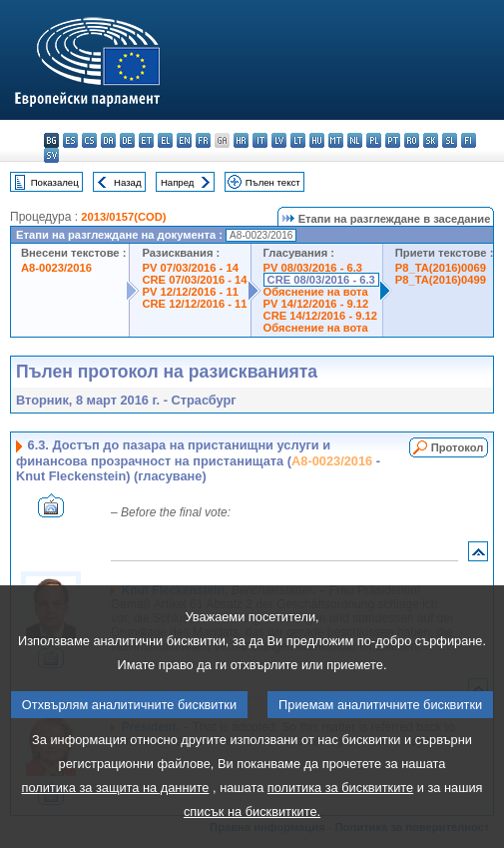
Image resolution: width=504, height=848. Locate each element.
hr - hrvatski (241, 140)
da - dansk (108, 140)
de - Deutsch (127, 140)
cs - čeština (89, 140)
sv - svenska (51, 155)
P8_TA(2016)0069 (441, 268)
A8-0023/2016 (56, 268)
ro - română (412, 140)
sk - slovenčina (431, 140)
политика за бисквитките (340, 822)
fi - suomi (469, 140)
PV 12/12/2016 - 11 (190, 292)
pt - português (393, 140)
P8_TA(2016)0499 (441, 280)
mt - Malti (336, 140)
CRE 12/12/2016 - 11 (194, 304)
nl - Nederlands (355, 140)
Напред (178, 182)
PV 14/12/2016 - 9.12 (316, 304)
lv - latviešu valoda (279, 140)
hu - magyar (317, 140)
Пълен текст (273, 182)
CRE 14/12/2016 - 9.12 (320, 316)
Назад (128, 182)
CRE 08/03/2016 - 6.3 (321, 280)
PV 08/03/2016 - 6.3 (313, 268)
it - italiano (260, 140)
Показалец (55, 182)
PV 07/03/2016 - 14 (190, 268)
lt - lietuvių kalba (298, 140)
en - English (184, 140)
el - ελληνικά (165, 140)
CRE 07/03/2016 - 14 (194, 280)
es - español (70, 140)
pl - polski (374, 140)
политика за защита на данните (115, 822)
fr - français (203, 140)
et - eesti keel (146, 140)
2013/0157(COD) (123, 217)
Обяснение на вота (316, 292)
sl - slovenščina (450, 140)
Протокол (458, 447)
